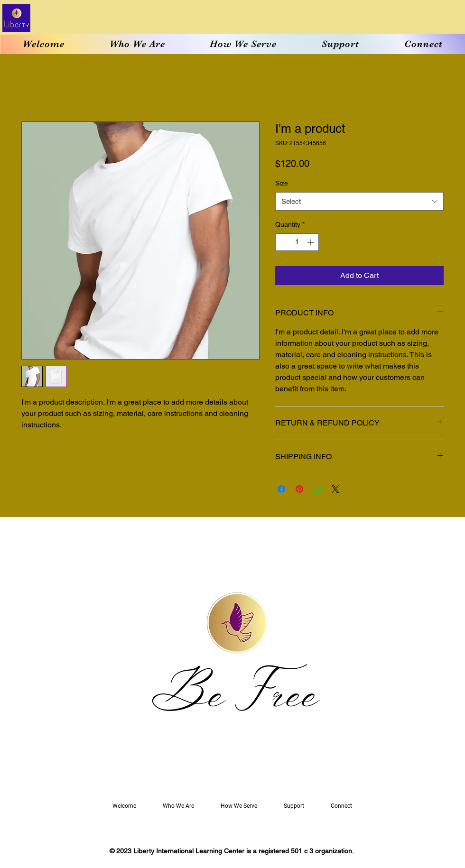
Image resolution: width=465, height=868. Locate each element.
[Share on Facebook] (281, 489)
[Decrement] (283, 242)
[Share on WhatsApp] (317, 489)
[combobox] (359, 201)
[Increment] (312, 242)
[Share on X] (335, 489)
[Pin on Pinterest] (299, 489)
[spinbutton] (297, 242)
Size (282, 183)
